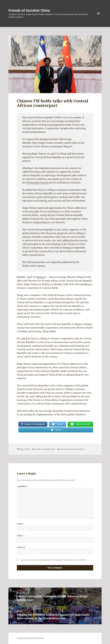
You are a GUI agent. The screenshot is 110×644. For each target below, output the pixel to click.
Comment (23, 486)
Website (21, 547)
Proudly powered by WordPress (30, 638)
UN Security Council (37, 182)
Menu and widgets (98, 16)
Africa (62, 449)
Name (21, 524)
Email (21, 536)
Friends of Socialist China (29, 10)
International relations (75, 449)
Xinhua (41, 277)
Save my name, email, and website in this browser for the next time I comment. (54, 560)
